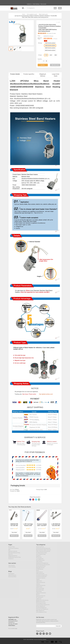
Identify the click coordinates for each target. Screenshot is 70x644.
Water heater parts (43, 14)
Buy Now (43, 65)
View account (43, 4)
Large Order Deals (56, 75)
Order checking (36, 4)
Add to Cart (55, 65)
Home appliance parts (32, 14)
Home (24, 14)
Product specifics (29, 74)
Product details (15, 74)
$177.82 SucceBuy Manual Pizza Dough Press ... (40, 1)
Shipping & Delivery (43, 75)
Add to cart (14, 536)
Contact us (29, 4)
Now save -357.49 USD (25, 2)
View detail (14, 532)
